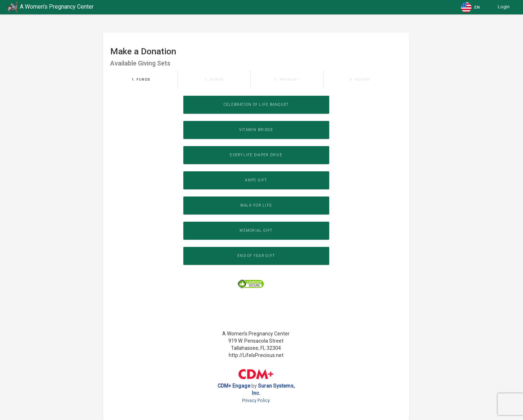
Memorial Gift (256, 231)
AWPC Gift (256, 180)
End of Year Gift (256, 256)
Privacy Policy (256, 400)
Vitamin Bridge (256, 130)
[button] (471, 7)
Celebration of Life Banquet (256, 105)
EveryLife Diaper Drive (256, 155)
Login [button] (504, 7)
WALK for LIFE (256, 205)
